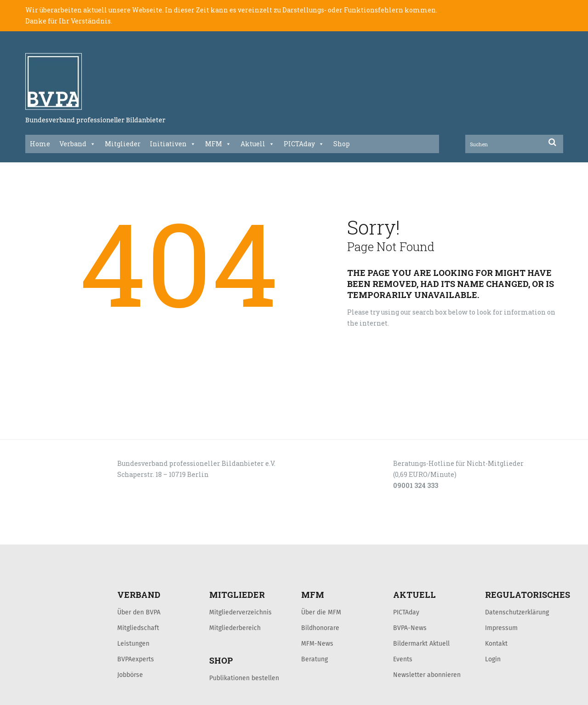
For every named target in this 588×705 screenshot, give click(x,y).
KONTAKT (91, 534)
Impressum (501, 628)
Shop (342, 144)
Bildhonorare (320, 628)
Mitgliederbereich (235, 628)
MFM (218, 144)
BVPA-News (410, 628)
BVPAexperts (136, 659)
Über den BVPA (139, 612)
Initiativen (173, 144)
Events (403, 659)
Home (40, 144)
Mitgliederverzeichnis (240, 612)
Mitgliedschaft (138, 628)
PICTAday (304, 144)
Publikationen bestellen (244, 678)
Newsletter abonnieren (427, 675)
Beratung (314, 659)
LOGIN (60, 534)
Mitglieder (123, 144)
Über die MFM (321, 612)
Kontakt (496, 643)
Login (493, 659)
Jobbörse (130, 675)
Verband (77, 144)
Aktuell (257, 144)
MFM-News (317, 643)
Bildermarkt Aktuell (421, 643)
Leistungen (133, 643)
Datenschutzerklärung (517, 612)
